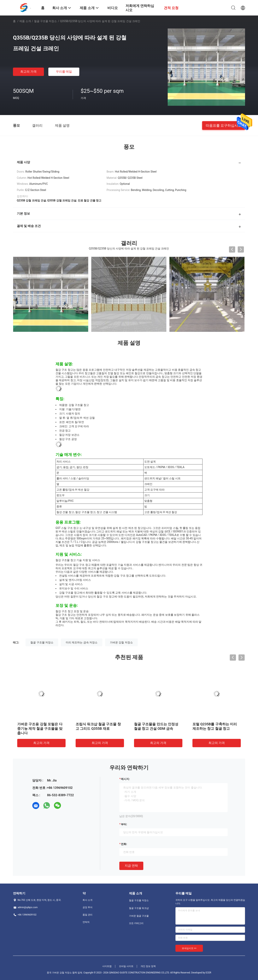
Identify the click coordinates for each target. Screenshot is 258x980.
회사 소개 (88, 900)
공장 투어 (88, 907)
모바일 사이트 (126, 966)
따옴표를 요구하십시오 (224, 125)
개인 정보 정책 (148, 966)
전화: (124, 844)
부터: (124, 824)
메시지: (125, 779)
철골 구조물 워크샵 (139, 908)
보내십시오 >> (189, 948)
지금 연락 (131, 866)
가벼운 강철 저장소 (121, 642)
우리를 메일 (64, 72)
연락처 (86, 922)
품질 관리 (88, 915)
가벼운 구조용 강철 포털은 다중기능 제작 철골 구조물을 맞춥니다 (40, 729)
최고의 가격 (28, 72)
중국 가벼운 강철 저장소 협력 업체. (65, 973)
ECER (208, 973)
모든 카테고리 (136, 923)
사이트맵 (107, 966)
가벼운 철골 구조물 (139, 916)
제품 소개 (25, 21)
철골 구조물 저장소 (46, 21)
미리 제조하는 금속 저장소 (82, 642)
